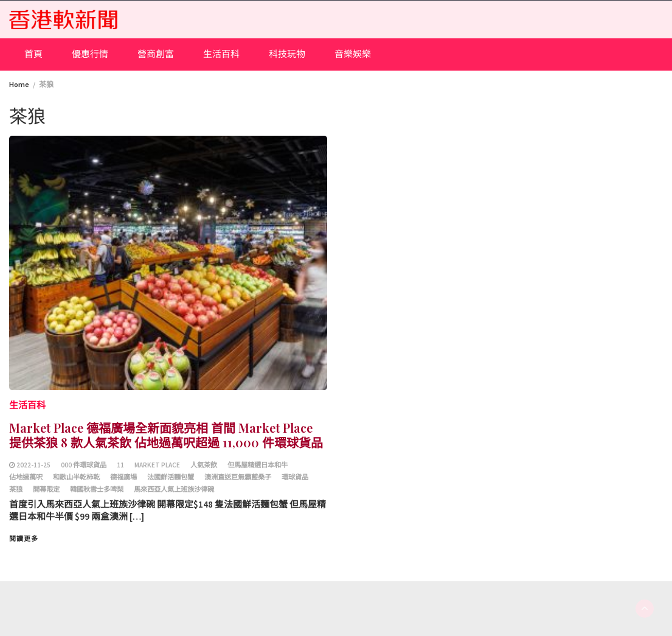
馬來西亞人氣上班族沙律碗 (174, 489)
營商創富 (156, 54)
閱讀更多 (24, 539)
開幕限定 (46, 489)
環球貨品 (295, 477)
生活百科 (221, 54)
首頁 (33, 54)
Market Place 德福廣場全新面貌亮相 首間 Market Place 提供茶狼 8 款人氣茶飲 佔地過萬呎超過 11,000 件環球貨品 (166, 435)
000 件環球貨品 (84, 465)
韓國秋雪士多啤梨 (97, 489)
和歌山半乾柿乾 (76, 477)
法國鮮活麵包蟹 (171, 477)
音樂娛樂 (353, 54)
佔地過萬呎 (26, 477)
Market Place (157, 465)
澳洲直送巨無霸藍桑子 (238, 477)
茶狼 (16, 489)
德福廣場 (123, 477)
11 (120, 465)
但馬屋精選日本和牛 (258, 465)
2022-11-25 (33, 465)
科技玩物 (287, 54)
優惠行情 (90, 54)
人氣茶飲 (204, 465)
